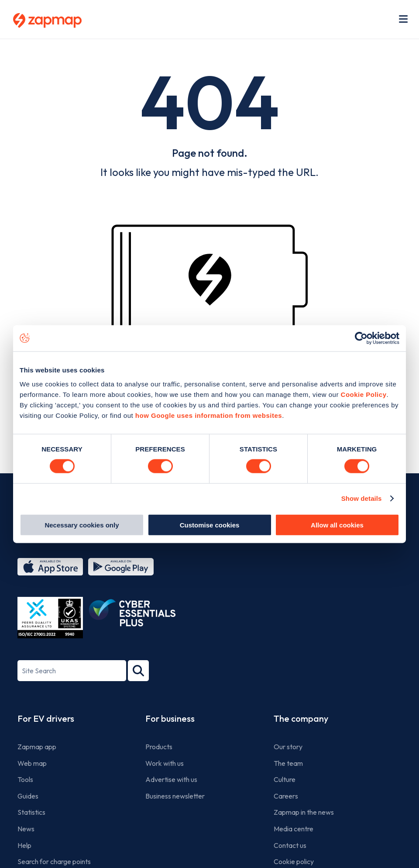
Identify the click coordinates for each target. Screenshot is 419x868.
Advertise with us (171, 779)
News (26, 829)
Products (159, 747)
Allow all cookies (337, 525)
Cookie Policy (364, 394)
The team (288, 763)
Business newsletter (175, 796)
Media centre (294, 829)
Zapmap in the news (304, 812)
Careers (286, 796)
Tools (25, 779)
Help (24, 845)
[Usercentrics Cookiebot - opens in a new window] (361, 338)
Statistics (31, 812)
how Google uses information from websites (209, 415)
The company (301, 718)
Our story (288, 747)
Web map (32, 763)
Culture (285, 779)
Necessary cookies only (82, 525)
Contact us (290, 845)
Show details (362, 498)
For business (170, 718)
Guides (28, 796)
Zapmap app (37, 747)
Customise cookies (210, 525)
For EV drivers (46, 718)
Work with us (165, 763)
